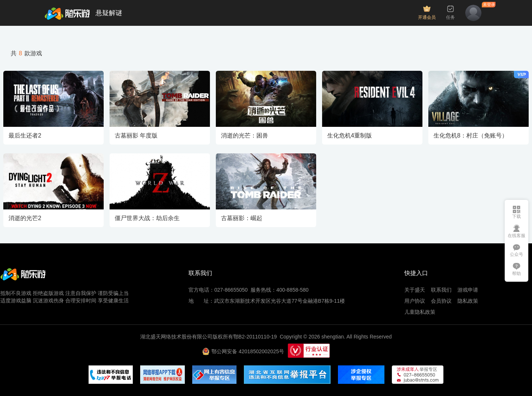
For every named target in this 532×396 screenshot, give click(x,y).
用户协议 (415, 301)
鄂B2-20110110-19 (255, 337)
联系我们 (441, 290)
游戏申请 (468, 290)
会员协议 (441, 301)
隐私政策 (468, 301)
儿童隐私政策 (420, 312)
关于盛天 (415, 290)
